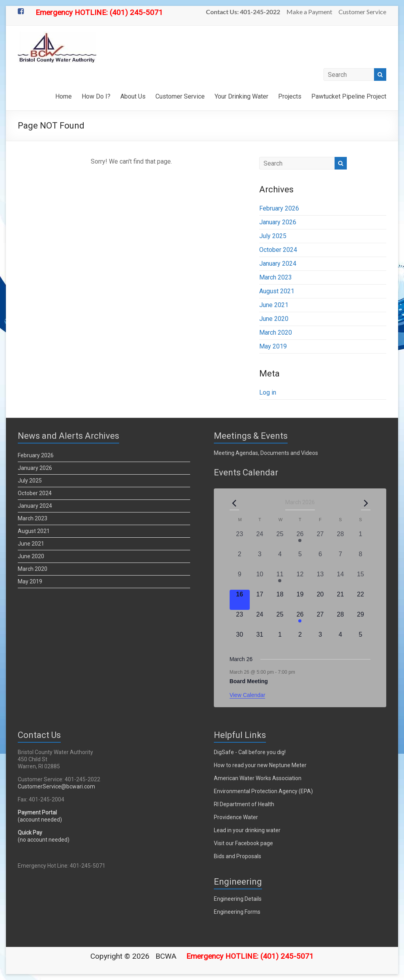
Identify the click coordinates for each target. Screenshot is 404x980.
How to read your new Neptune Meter (260, 765)
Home (64, 96)
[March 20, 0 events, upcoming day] (320, 600)
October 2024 (278, 250)
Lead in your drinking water (247, 830)
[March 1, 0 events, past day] (360, 539)
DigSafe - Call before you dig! (250, 752)
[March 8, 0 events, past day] (360, 560)
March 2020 (276, 333)
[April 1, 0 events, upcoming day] (280, 640)
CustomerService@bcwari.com (56, 786)
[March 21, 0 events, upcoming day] (340, 600)
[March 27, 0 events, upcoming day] (320, 620)
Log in (268, 392)
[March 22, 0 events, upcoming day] (360, 600)
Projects (290, 96)
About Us (133, 96)
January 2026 (278, 222)
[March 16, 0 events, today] (240, 600)
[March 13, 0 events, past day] (320, 580)
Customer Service (362, 12)
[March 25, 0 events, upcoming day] (280, 620)
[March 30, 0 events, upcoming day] (240, 640)
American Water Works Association (258, 778)
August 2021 (277, 291)
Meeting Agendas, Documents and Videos (266, 453)
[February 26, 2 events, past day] (300, 539)
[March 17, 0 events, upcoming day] (260, 600)
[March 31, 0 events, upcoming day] (260, 640)
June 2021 (274, 305)
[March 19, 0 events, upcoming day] (300, 600)
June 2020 (274, 319)
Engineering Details (238, 899)
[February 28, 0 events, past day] (340, 539)
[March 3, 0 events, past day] (260, 560)
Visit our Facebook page (243, 843)
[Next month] (366, 503)
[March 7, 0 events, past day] (340, 560)
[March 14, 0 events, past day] (340, 580)
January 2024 (278, 264)
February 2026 (279, 208)
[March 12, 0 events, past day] (300, 580)
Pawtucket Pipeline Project (349, 96)
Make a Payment (309, 12)
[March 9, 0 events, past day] (240, 580)
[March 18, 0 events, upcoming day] (280, 600)
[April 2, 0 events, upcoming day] (300, 640)
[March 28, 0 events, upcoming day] (340, 620)
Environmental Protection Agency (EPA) (263, 791)
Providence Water (236, 817)
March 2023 (276, 277)
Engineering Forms (237, 912)
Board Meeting (249, 681)
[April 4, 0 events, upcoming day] (340, 640)
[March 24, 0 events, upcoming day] (260, 620)
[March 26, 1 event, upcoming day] (300, 620)
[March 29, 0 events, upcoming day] (360, 620)
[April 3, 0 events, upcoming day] (320, 640)
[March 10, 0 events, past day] (260, 580)
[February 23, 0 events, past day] (240, 539)
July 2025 (273, 236)
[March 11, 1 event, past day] (280, 580)
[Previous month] (234, 503)
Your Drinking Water (241, 96)
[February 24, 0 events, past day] (260, 539)
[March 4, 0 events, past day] (280, 560)
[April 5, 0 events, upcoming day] (360, 640)
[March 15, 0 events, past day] (360, 580)
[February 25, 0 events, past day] (280, 539)
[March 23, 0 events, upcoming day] (240, 620)
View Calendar (248, 695)
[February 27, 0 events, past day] (320, 539)
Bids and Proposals (238, 856)
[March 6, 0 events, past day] (320, 560)
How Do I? (96, 96)
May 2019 (273, 346)
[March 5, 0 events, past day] (300, 560)
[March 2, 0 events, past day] (240, 560)
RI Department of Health (244, 804)
